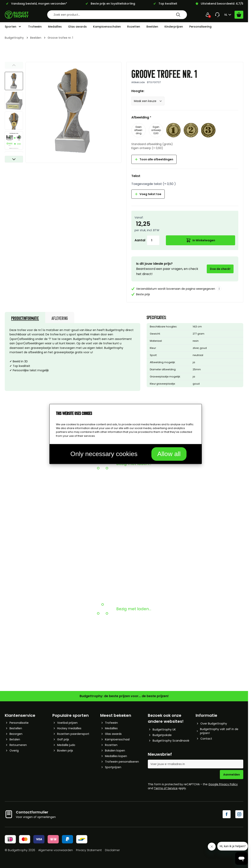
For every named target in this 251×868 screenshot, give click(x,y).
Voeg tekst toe (148, 194)
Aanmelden (232, 775)
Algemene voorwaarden (56, 850)
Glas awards (77, 27)
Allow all (169, 454)
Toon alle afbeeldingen (154, 159)
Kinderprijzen (174, 27)
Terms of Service (166, 788)
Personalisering (200, 27)
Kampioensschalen (107, 27)
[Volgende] (14, 159)
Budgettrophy (14, 38)
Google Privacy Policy (223, 784)
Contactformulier (32, 812)
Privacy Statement (89, 850)
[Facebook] (227, 814)
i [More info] (219, 289)
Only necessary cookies (104, 454)
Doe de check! (220, 269)
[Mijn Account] (208, 15)
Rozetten (134, 27)
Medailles (55, 27)
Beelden (152, 27)
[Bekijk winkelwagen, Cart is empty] (239, 15)
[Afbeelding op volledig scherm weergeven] (74, 110)
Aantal (140, 240)
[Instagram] (239, 814)
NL (228, 15)
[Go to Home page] (17, 15)
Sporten (11, 27)
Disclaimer (112, 850)
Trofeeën (35, 27)
